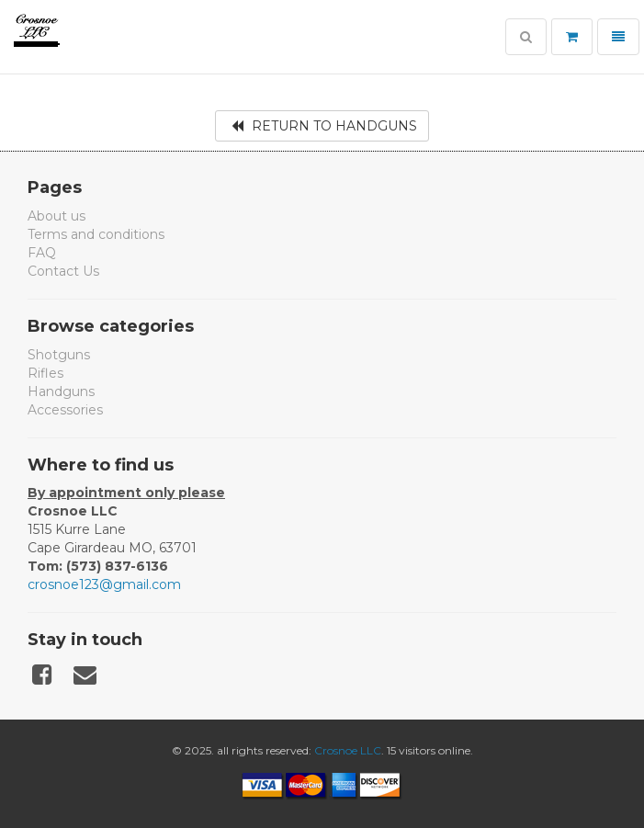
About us (56, 216)
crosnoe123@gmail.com (104, 584)
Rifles (45, 373)
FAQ (42, 253)
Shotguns (59, 355)
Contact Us (63, 271)
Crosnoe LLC (348, 750)
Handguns (61, 391)
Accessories (65, 410)
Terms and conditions (96, 234)
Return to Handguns (324, 126)
